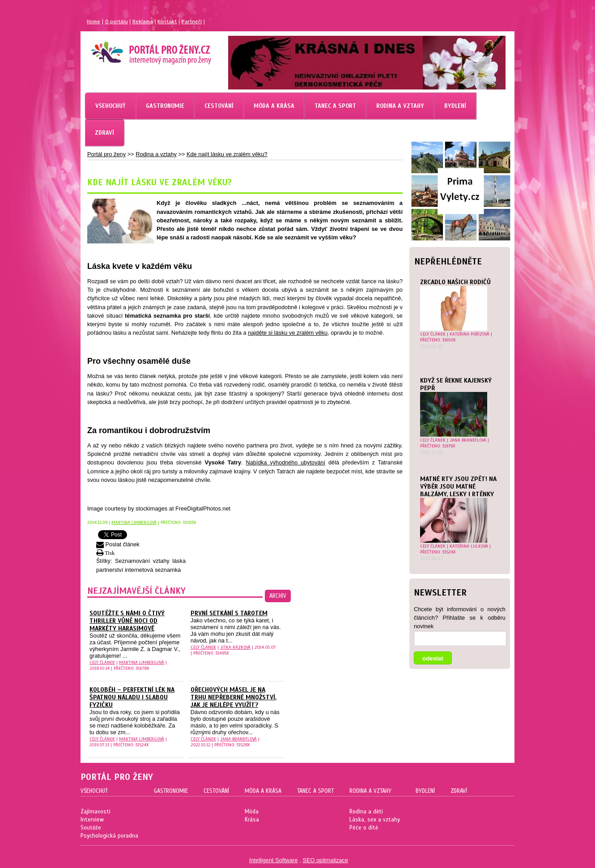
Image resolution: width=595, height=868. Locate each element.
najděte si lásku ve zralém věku (288, 333)
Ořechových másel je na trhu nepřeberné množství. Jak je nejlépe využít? (234, 697)
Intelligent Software (274, 860)
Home (93, 21)
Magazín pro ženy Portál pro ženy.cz (136, 49)
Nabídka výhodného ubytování (286, 463)
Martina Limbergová (134, 522)
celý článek (433, 334)
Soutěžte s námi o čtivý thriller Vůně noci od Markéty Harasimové (127, 621)
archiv (278, 596)
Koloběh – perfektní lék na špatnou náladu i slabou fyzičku (132, 697)
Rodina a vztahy (156, 154)
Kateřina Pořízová (470, 334)
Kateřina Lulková (469, 546)
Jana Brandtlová (468, 440)
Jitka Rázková (235, 647)
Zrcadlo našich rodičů (455, 282)
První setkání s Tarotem (229, 613)
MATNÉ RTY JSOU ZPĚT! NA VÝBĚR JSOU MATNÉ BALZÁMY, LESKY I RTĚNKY (458, 487)
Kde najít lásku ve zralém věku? (227, 154)
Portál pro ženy (106, 154)
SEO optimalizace (325, 860)
